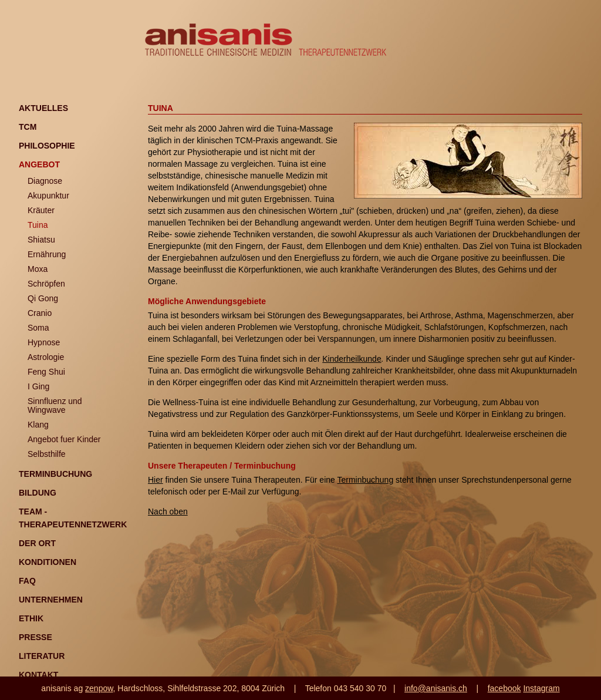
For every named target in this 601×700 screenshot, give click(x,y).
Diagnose (45, 181)
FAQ (27, 581)
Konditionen (48, 562)
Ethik (31, 618)
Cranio (40, 313)
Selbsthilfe (47, 454)
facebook (504, 688)
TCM (28, 127)
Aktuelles (43, 108)
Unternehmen (51, 600)
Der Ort (37, 543)
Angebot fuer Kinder (64, 439)
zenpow (99, 688)
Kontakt (38, 675)
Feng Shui (46, 372)
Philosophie (47, 146)
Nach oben (168, 511)
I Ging (38, 386)
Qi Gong (43, 298)
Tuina (38, 225)
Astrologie (46, 357)
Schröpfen (46, 284)
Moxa (38, 269)
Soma (38, 328)
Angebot (39, 164)
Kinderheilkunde (352, 359)
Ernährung (47, 254)
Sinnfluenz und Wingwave (55, 405)
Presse (36, 637)
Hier (156, 480)
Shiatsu (41, 240)
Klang (38, 425)
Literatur (42, 656)
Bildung (38, 493)
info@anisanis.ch (436, 688)
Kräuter (41, 210)
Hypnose (44, 342)
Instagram (541, 688)
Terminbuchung (55, 474)
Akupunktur (48, 196)
